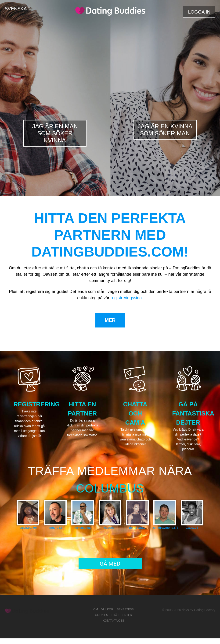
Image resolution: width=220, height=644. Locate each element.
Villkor (107, 609)
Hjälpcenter (122, 615)
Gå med (110, 564)
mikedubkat (83, 528)
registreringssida (126, 298)
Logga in (199, 12)
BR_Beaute (137, 528)
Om (96, 609)
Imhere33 (55, 528)
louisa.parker (28, 528)
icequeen (110, 528)
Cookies (101, 615)
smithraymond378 (165, 528)
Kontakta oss (114, 621)
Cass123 (192, 528)
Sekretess (125, 609)
